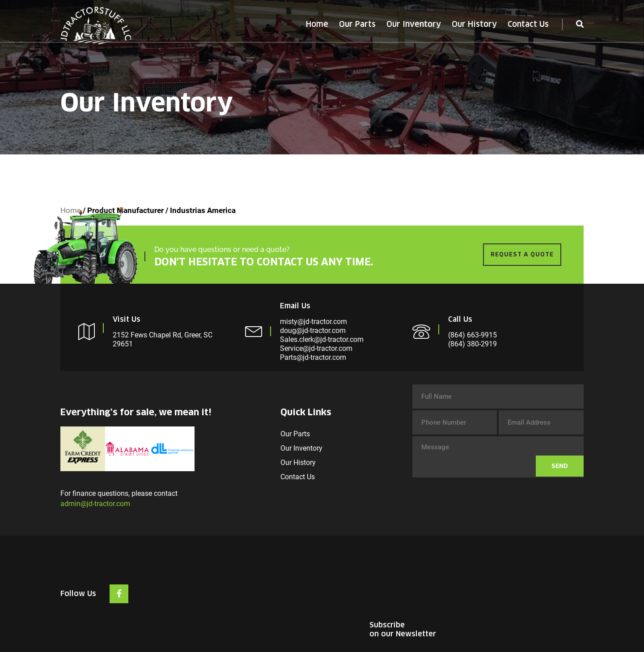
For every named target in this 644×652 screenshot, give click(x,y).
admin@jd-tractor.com (95, 504)
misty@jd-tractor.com (314, 322)
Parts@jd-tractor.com (313, 357)
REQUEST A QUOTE (522, 254)
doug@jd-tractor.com (313, 330)
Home (317, 24)
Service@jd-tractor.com (316, 348)
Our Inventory (414, 24)
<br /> (517, 583)
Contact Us (528, 24)
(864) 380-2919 (472, 344)
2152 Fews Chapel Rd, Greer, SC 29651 (163, 339)
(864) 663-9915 (472, 335)
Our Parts (357, 24)
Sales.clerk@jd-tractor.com (322, 339)
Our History (474, 24)
